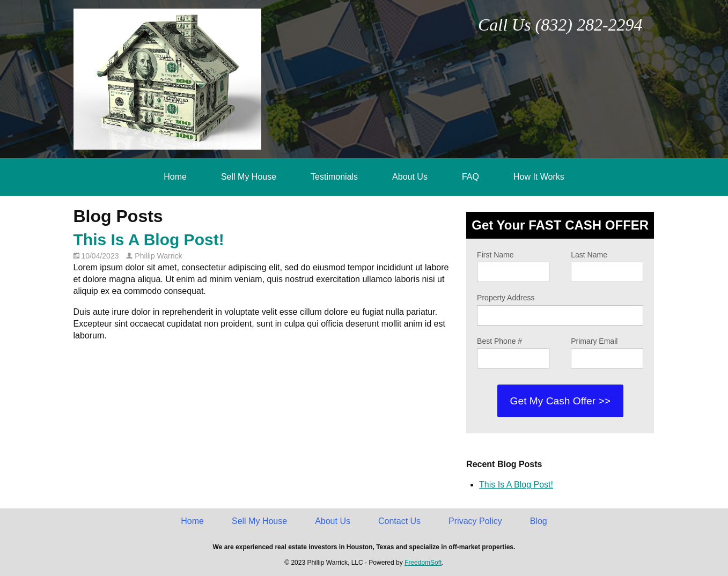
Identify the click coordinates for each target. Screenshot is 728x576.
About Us (410, 177)
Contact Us (399, 521)
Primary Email (594, 341)
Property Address (506, 298)
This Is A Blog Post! (149, 239)
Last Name (589, 255)
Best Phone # (499, 341)
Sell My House (249, 177)
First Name (495, 255)
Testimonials (334, 177)
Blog (539, 521)
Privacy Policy (475, 521)
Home (175, 177)
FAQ (470, 177)
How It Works (539, 177)
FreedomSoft (423, 563)
